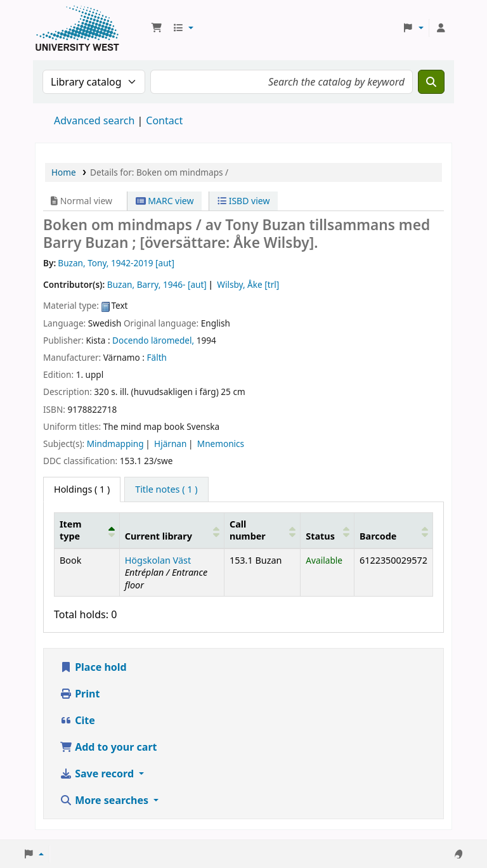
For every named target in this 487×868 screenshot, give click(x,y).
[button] (157, 28)
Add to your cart (108, 747)
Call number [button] (248, 530)
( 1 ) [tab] (82, 489)
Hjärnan (170, 444)
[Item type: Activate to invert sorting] (87, 530)
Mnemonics (221, 444)
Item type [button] (70, 530)
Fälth (157, 357)
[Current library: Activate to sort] (172, 530)
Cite (77, 720)
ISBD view (243, 201)
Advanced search (94, 120)
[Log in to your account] (441, 28)
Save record (98, 774)
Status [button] (320, 536)
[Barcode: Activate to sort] (393, 530)
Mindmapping (115, 444)
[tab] (166, 489)
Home (64, 172)
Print (80, 694)
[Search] (431, 82)
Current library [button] (159, 536)
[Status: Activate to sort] (328, 530)
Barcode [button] (378, 536)
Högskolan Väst (158, 560)
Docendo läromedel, (153, 340)
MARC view (165, 201)
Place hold (93, 667)
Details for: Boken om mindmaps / (159, 172)
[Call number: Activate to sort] (262, 530)
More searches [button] (105, 800)
